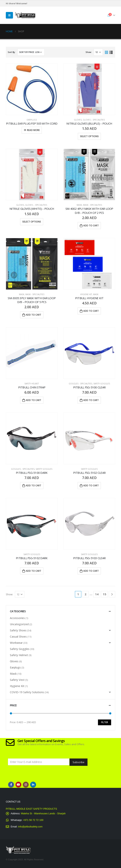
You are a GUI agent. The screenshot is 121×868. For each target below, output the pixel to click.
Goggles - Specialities (80, 384)
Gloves (78, 120)
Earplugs (32, 120)
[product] (32, 89)
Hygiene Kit (86, 294)
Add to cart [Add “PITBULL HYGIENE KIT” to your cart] (91, 311)
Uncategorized (19, 624)
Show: (89, 52)
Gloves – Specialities (94, 120)
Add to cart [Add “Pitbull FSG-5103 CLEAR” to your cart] (91, 571)
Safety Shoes (18, 630)
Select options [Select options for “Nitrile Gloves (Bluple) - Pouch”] (89, 136)
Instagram (26, 785)
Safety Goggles (102, 384)
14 (97, 594)
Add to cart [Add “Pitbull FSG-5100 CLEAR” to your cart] (91, 400)
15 (105, 594)
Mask (79, 205)
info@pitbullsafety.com (30, 827)
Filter (105, 722)
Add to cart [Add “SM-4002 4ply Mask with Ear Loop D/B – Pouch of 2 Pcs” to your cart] (91, 225)
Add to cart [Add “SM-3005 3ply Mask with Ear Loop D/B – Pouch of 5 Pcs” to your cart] (33, 315)
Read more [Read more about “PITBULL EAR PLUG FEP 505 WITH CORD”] (33, 130)
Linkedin (33, 785)
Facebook (11, 785)
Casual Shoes (18, 637)
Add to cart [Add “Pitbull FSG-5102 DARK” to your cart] (33, 571)
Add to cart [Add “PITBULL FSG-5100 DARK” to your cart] (33, 485)
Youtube (18, 785)
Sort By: (12, 52)
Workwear (16, 643)
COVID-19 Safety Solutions (27, 692)
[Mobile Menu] (9, 15)
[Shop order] (31, 52)
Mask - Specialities (93, 205)
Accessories (17, 618)
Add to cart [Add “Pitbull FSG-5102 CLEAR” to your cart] (91, 485)
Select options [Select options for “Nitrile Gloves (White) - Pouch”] (32, 222)
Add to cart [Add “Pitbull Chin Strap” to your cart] (33, 400)
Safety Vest (17, 680)
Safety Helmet (32, 384)
